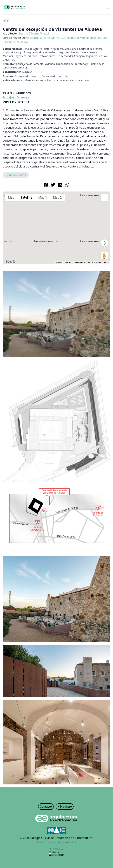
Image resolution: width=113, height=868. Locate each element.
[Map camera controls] (104, 243)
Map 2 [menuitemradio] (57, 197)
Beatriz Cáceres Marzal (34, 33)
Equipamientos (16, 175)
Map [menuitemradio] (11, 197)
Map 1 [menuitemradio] (43, 197)
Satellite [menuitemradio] (26, 197)
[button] (56, 225)
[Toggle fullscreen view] (104, 197)
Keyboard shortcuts (63, 262)
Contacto (46, 807)
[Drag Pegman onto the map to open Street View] (104, 256)
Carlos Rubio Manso (75, 38)
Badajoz (8, 97)
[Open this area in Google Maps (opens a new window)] (10, 261)
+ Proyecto (65, 807)
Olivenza (23, 97)
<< (6, 21)
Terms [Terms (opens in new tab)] (106, 262)
